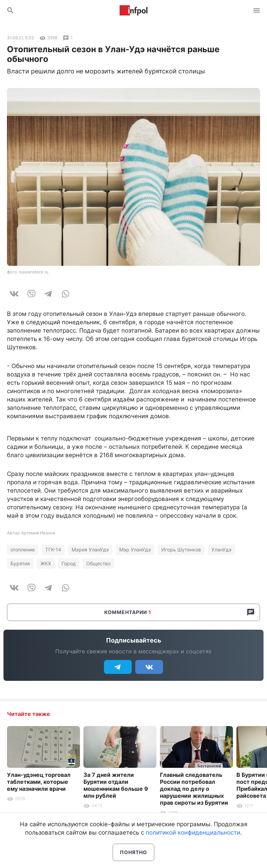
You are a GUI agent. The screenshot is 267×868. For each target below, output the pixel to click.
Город (69, 563)
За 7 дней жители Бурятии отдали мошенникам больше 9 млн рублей (116, 785)
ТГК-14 (53, 550)
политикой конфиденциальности (193, 833)
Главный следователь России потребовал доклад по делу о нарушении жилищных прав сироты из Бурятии (194, 789)
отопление (23, 550)
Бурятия (20, 563)
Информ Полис (133, 10)
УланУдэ (221, 550)
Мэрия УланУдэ (90, 550)
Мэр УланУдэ (135, 550)
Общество (98, 563)
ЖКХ (46, 563)
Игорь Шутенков (181, 550)
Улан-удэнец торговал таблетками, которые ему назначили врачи (39, 782)
